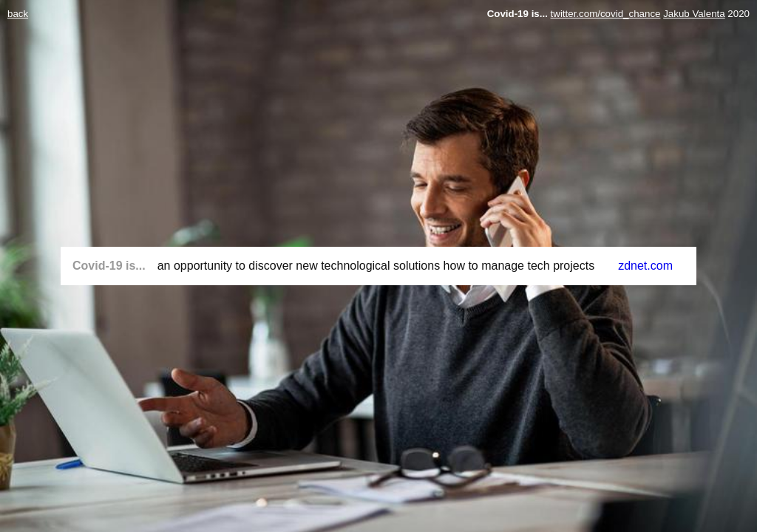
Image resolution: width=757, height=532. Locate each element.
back (18, 14)
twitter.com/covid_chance (606, 14)
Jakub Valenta (694, 14)
